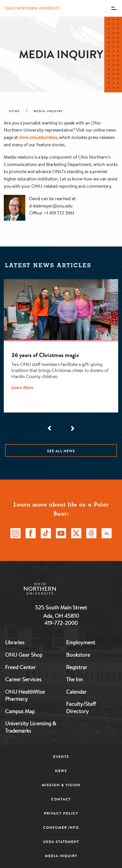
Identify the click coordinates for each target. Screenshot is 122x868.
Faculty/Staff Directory (81, 707)
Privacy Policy (61, 813)
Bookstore (78, 655)
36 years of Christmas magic (45, 355)
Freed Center (20, 667)
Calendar (76, 692)
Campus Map (20, 711)
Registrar (77, 667)
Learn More (22, 387)
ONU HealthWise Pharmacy (25, 695)
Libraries (15, 642)
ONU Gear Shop (24, 655)
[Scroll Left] (50, 428)
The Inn (74, 679)
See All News (61, 451)
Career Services (23, 679)
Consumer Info (61, 828)
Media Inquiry (61, 856)
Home (14, 111)
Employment (81, 642)
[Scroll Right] (72, 428)
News (61, 771)
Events (61, 757)
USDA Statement (61, 842)
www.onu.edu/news (38, 137)
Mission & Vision (61, 785)
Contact (61, 799)
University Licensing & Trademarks (30, 727)
